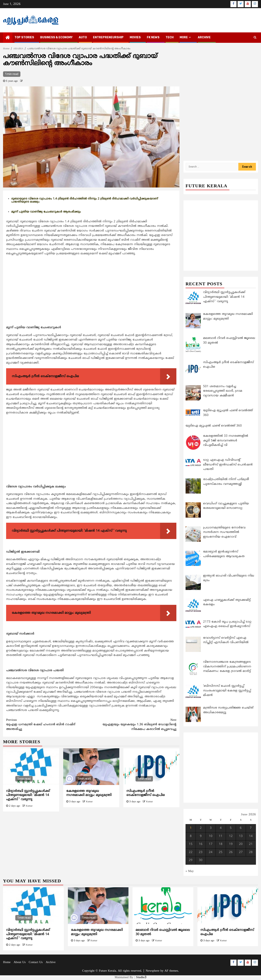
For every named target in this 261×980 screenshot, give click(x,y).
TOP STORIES (24, 37)
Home (7, 962)
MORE (184, 37)
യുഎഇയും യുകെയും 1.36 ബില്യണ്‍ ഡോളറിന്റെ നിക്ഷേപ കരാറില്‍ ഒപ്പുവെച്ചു (134, 725)
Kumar (29, 806)
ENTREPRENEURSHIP (108, 37)
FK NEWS (153, 37)
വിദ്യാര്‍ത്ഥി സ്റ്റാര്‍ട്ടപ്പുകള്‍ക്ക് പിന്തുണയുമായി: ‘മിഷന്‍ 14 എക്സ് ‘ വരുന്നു (28, 795)
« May (190, 871)
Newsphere (152, 971)
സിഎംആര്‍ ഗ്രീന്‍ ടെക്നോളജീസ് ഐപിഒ (146, 793)
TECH (170, 37)
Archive (204, 37)
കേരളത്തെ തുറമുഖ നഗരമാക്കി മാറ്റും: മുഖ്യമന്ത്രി (89, 793)
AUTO (83, 37)
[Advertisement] (91, 295)
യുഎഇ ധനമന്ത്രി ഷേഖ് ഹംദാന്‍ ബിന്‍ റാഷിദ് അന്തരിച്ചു (49, 725)
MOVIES (135, 37)
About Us (20, 962)
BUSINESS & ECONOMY (56, 37)
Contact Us (36, 962)
